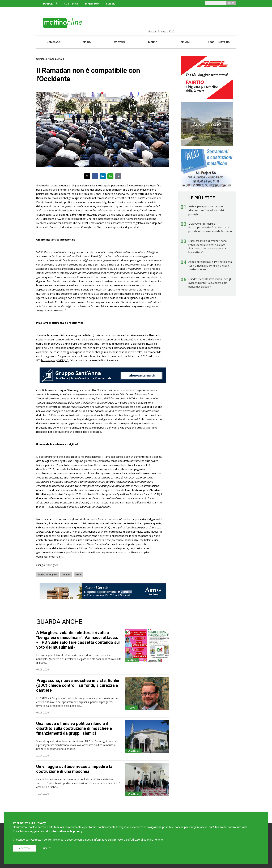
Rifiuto (47, 848)
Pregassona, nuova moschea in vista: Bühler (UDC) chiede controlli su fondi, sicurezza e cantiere (78, 685)
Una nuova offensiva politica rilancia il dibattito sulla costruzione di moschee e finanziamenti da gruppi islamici (74, 728)
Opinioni (186, 42)
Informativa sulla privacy (67, 831)
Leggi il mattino (219, 42)
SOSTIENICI (71, 4)
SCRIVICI (111, 4)
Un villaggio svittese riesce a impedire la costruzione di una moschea (74, 769)
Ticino (87, 42)
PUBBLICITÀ (50, 4)
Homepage (53, 42)
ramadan (66, 575)
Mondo (153, 42)
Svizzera (120, 42)
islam (78, 575)
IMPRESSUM (92, 4)
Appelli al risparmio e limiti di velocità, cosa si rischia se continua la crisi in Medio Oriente (210, 266)
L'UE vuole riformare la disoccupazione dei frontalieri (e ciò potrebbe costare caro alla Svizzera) (210, 227)
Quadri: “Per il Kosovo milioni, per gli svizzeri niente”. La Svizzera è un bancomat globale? (210, 283)
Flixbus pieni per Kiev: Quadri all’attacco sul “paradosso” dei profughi (206, 210)
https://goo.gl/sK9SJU (54, 360)
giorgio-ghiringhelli (47, 575)
